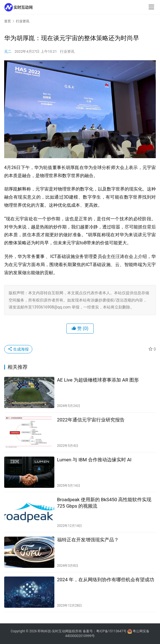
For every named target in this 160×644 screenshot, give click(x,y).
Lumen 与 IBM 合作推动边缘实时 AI (94, 460)
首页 (8, 21)
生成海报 (18, 349)
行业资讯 (67, 51)
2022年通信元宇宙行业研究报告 (91, 420)
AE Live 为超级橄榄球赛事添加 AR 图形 (98, 380)
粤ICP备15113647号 (111, 631)
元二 (8, 51)
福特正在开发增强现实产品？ (88, 540)
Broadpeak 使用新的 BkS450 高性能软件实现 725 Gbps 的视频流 (104, 503)
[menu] (151, 7)
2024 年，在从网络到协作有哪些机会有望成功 (106, 580)
